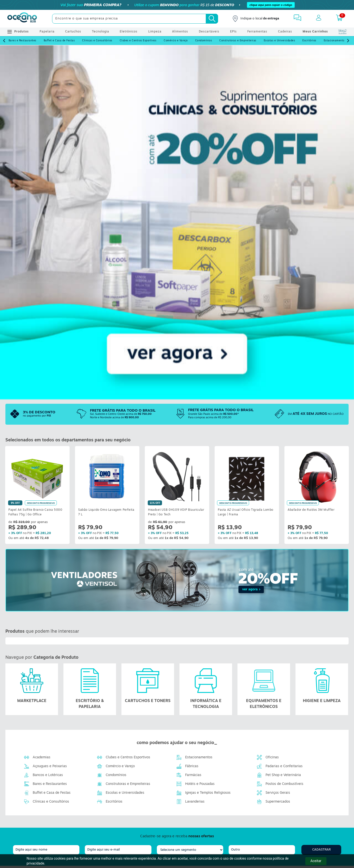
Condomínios (204, 41)
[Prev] (4, 41)
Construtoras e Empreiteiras (238, 41)
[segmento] (190, 850)
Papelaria (47, 32)
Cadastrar (321, 850)
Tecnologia (101, 32)
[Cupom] (177, 5)
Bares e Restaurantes (22, 41)
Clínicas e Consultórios (97, 41)
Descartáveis (209, 32)
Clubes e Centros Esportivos (138, 41)
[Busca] (212, 19)
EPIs (233, 32)
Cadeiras (285, 32)
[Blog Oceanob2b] (343, 32)
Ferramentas (257, 32)
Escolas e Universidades (280, 41)
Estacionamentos (335, 41)
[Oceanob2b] (22, 19)
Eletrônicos (129, 32)
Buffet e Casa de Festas (59, 41)
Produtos (18, 32)
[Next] (348, 41)
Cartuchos (73, 32)
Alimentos (180, 32)
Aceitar (316, 861)
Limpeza (155, 32)
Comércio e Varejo (176, 41)
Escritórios (309, 41)
